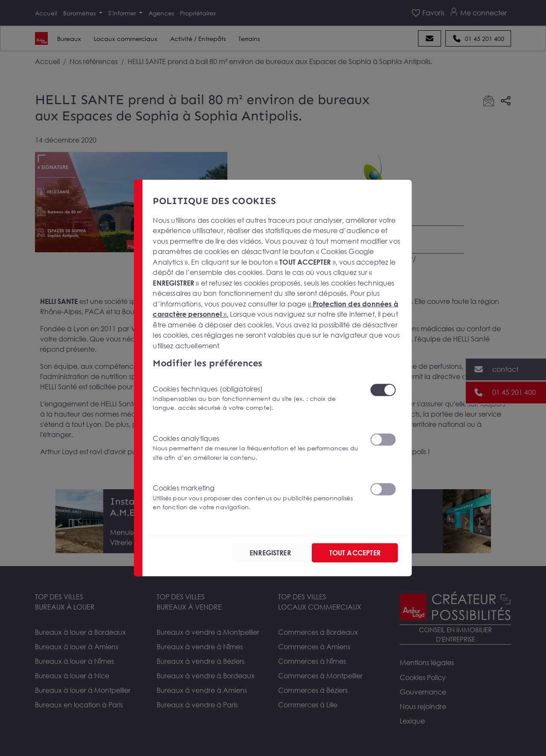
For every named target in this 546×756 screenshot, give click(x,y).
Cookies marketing (256, 498)
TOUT (355, 553)
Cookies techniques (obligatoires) (256, 398)
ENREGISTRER (270, 553)
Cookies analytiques (256, 448)
